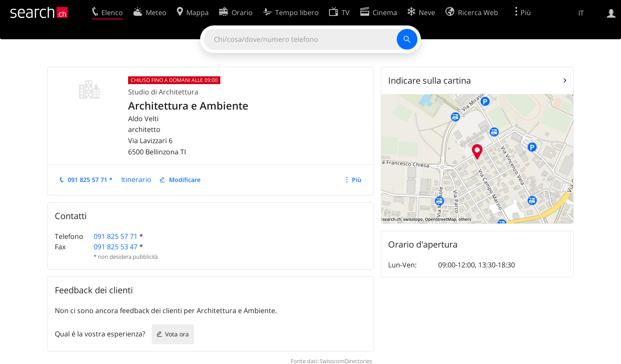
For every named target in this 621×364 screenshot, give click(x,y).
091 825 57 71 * (90, 180)
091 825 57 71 (116, 236)
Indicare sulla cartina (430, 80)
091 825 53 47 (116, 247)
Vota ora (177, 334)
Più (357, 180)
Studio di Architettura (163, 92)
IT (581, 13)
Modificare (185, 180)
